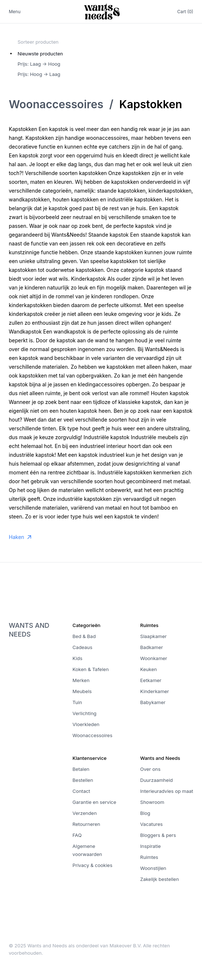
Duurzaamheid (156, 780)
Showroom (152, 802)
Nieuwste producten (40, 54)
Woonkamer (154, 658)
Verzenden (85, 813)
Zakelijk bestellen (160, 879)
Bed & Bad (84, 636)
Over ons (150, 769)
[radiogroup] (40, 64)
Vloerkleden (86, 724)
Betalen (81, 769)
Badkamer (151, 647)
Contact (81, 791)
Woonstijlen (153, 868)
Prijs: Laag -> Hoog (39, 64)
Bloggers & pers (158, 835)
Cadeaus (82, 647)
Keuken (149, 669)
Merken (81, 680)
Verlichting (84, 713)
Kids (77, 658)
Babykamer (153, 702)
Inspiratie (150, 846)
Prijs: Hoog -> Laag (39, 74)
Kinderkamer (155, 691)
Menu (15, 12)
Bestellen (83, 780)
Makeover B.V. (126, 946)
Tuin (77, 702)
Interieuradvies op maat (167, 791)
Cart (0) (185, 12)
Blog (145, 813)
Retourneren (86, 824)
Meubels (82, 691)
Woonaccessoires (56, 104)
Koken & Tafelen (91, 669)
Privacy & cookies (92, 865)
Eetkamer (151, 680)
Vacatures (151, 824)
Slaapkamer (153, 636)
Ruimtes (149, 857)
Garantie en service (94, 802)
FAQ (77, 835)
